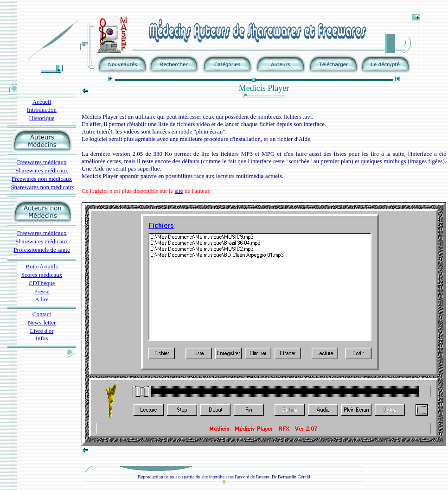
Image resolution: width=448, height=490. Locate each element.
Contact (42, 314)
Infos (42, 338)
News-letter (42, 322)
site (179, 191)
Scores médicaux (42, 275)
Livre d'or (42, 331)
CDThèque (42, 283)
